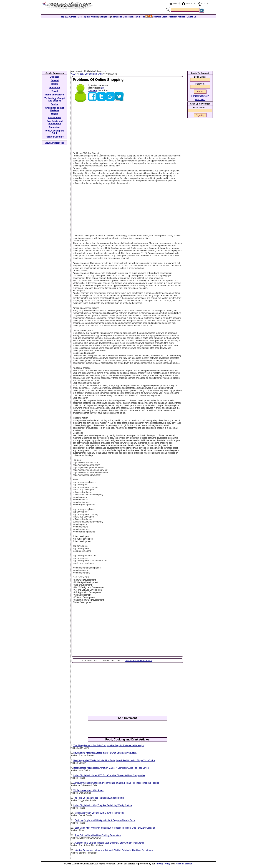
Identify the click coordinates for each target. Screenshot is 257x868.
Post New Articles (177, 17)
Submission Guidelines (122, 17)
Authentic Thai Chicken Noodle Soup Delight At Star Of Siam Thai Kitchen (109, 843)
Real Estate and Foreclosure (55, 122)
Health (55, 84)
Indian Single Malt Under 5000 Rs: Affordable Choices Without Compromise (109, 775)
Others (55, 114)
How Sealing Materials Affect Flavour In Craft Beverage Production (105, 753)
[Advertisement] (128, 43)
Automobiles (55, 118)
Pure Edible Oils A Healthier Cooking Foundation (98, 835)
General (55, 80)
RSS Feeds (143, 17)
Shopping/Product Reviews (55, 109)
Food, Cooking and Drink (55, 132)
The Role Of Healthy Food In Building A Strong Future (99, 798)
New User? (200, 100)
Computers (55, 127)
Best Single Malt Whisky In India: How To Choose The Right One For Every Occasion (115, 828)
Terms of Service (184, 864)
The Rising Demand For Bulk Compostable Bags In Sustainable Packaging (109, 745)
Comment (93, 90)
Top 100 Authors (69, 17)
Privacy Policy (163, 864)
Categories (104, 17)
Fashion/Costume (55, 137)
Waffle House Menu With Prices (88, 790)
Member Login (160, 17)
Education (55, 88)
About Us (190, 3)
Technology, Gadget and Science (55, 100)
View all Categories (55, 143)
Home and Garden (55, 95)
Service (55, 104)
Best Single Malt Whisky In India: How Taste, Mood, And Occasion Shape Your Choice (114, 760)
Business (55, 77)
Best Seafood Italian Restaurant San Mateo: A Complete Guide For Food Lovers (111, 768)
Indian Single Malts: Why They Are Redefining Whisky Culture (103, 805)
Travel (55, 91)
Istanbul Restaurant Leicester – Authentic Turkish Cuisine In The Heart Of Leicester (114, 850)
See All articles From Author (138, 661)
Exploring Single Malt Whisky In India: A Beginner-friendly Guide (105, 820)
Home (176, 3)
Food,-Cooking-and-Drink (91, 74)
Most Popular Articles (88, 17)
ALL (73, 74)
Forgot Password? (200, 96)
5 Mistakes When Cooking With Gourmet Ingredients (99, 813)
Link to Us (191, 17)
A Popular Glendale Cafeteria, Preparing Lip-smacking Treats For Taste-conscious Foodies (116, 783)
